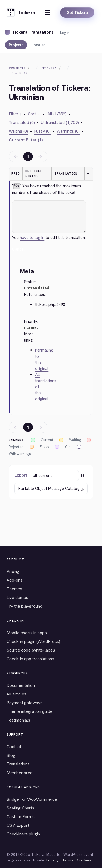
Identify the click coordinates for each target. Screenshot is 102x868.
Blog (11, 755)
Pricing (13, 571)
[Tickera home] (21, 12)
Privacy (52, 860)
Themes (14, 589)
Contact (14, 747)
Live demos (17, 597)
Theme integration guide (30, 711)
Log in (65, 33)
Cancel (18, 249)
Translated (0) (22, 122)
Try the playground (24, 606)
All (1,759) (57, 114)
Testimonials (18, 720)
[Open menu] (48, 12)
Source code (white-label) (31, 650)
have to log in (32, 238)
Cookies (84, 860)
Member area (19, 773)
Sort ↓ (33, 114)
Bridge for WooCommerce (32, 799)
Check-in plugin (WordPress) (33, 641)
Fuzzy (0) (42, 131)
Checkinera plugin (23, 834)
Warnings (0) (68, 131)
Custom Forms (21, 817)
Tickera (50, 68)
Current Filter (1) (26, 140)
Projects (16, 45)
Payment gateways (24, 703)
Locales (38, 45)
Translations (18, 764)
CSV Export (18, 825)
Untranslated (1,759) (60, 122)
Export (21, 475)
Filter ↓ (15, 114)
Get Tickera (77, 12)
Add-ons (15, 580)
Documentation (21, 685)
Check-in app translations (30, 659)
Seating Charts (20, 808)
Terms (68, 860)
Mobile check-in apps (27, 633)
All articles (16, 694)
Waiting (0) (18, 131)
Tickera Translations (33, 32)
